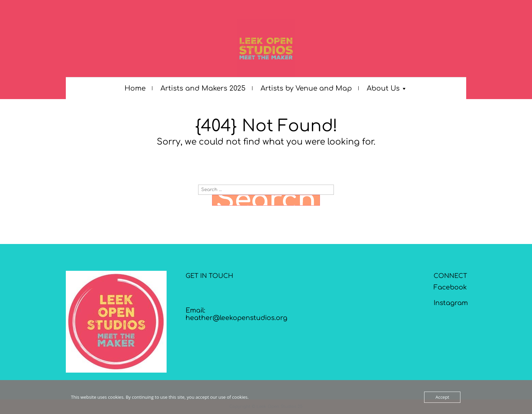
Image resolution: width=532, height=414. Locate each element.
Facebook (450, 287)
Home (135, 88)
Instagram (451, 303)
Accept (442, 397)
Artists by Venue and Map (306, 88)
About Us (383, 88)
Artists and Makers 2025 (203, 88)
